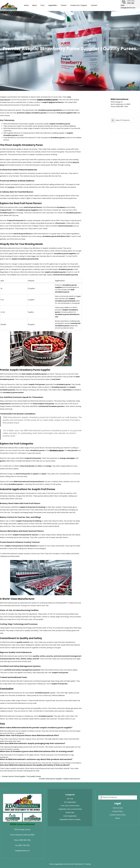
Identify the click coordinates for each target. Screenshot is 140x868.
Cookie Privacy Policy (118, 815)
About (34, 5)
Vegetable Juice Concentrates (70, 809)
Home (26, 5)
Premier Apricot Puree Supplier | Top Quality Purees (20, 776)
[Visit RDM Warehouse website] (32, 817)
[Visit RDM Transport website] (13, 817)
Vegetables (52, 5)
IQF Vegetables (70, 802)
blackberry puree (57, 450)
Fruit (42, 5)
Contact (94, 5)
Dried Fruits (70, 813)
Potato (64, 5)
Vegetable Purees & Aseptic (70, 819)
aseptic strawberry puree (47, 100)
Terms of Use (118, 808)
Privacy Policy (118, 811)
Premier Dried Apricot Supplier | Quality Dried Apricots (60, 779)
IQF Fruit (70, 799)
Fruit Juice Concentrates (70, 806)
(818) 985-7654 (122, 107)
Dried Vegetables (70, 816)
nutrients (11, 187)
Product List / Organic (79, 5)
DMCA (118, 818)
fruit (51, 102)
